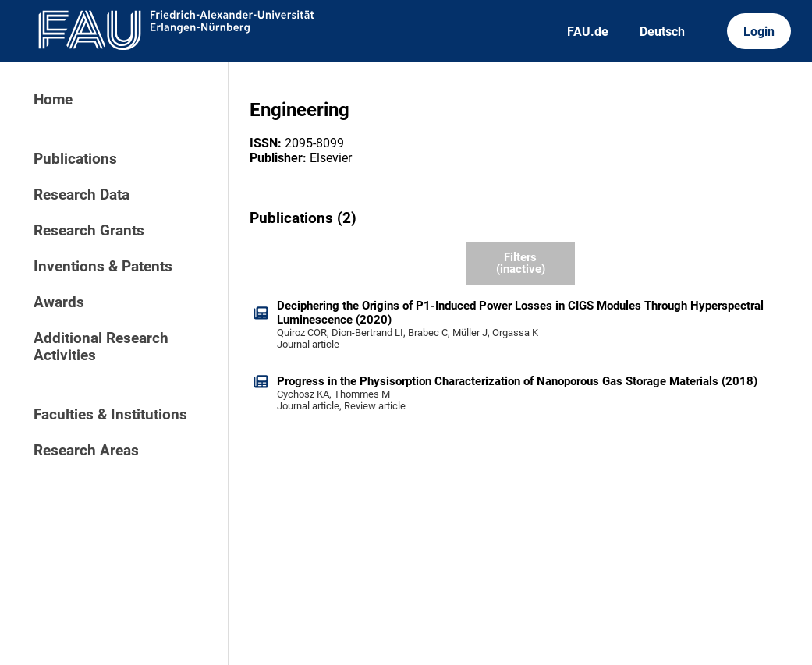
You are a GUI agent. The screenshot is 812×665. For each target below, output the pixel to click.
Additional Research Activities (101, 347)
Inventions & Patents (103, 267)
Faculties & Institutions (110, 415)
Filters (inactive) (521, 263)
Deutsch (662, 32)
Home (53, 100)
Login (759, 32)
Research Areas (86, 451)
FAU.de (588, 32)
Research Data (82, 195)
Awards (59, 302)
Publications (75, 159)
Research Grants (89, 231)
